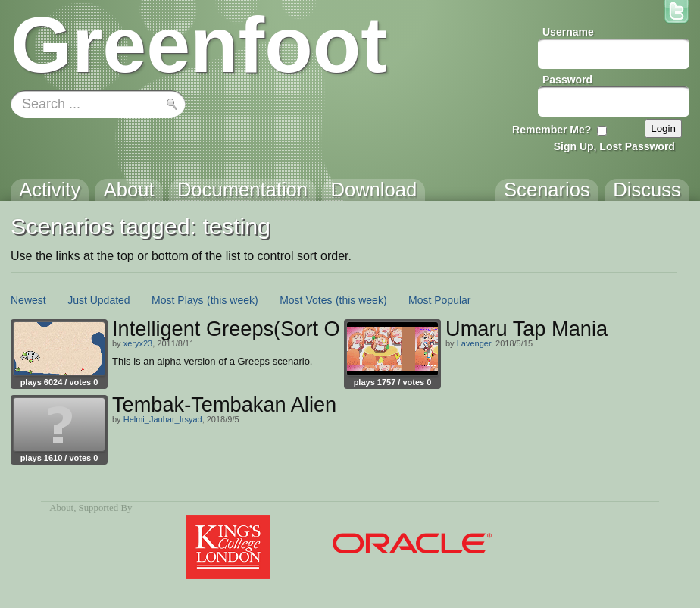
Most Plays (177, 300)
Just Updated (99, 300)
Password (567, 80)
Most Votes (306, 300)
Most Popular (439, 300)
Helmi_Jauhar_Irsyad (163, 419)
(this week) (233, 300)
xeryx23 (138, 343)
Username (568, 32)
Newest (28, 300)
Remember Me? (552, 130)
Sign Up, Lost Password (614, 146)
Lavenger (474, 343)
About (61, 508)
